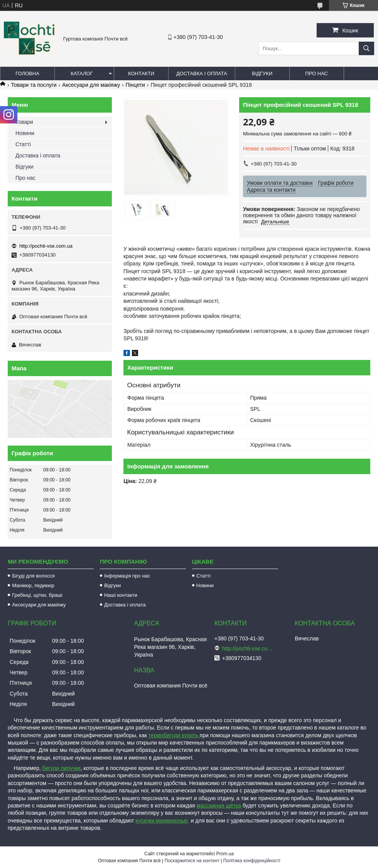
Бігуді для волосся (33, 576)
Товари (24, 122)
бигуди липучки (62, 768)
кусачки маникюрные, (162, 821)
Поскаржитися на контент (192, 861)
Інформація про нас (127, 576)
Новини (25, 133)
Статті (23, 144)
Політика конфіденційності (252, 861)
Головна (27, 73)
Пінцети (135, 85)
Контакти (141, 73)
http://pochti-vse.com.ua (46, 246)
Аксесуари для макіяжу (91, 85)
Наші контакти (121, 595)
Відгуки (262, 73)
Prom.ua (225, 854)
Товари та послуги (34, 85)
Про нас (316, 73)
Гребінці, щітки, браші (37, 595)
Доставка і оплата (202, 73)
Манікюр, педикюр (33, 585)
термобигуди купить (174, 735)
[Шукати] (366, 48)
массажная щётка (219, 806)
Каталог (82, 73)
